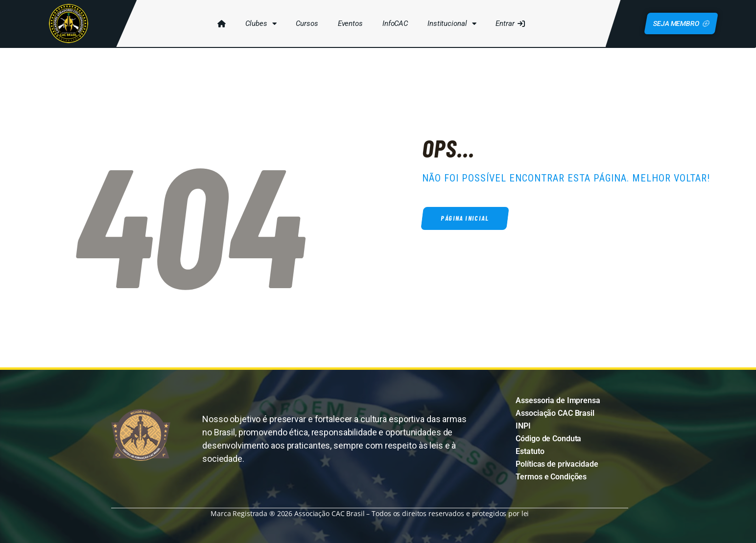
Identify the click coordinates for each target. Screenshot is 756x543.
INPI (523, 426)
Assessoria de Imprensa (558, 400)
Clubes (260, 24)
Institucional (451, 24)
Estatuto (530, 451)
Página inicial (466, 218)
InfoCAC (394, 23)
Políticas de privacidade (557, 464)
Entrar (509, 23)
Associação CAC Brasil (555, 413)
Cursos (306, 23)
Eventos (349, 23)
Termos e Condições (551, 477)
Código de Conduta (548, 439)
